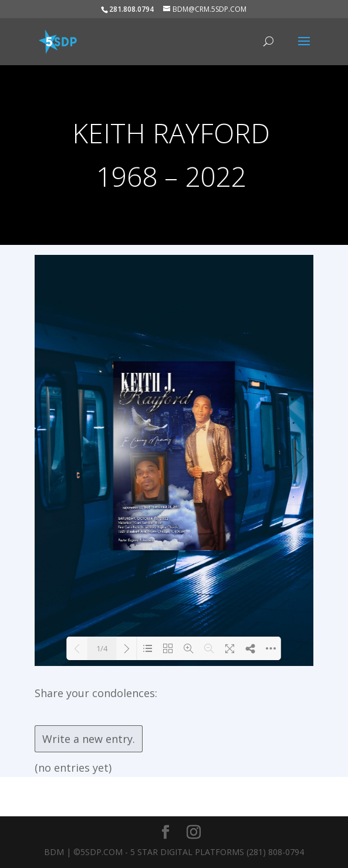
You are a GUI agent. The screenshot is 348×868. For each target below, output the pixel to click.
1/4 (102, 648)
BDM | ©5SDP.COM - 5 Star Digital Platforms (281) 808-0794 (174, 852)
